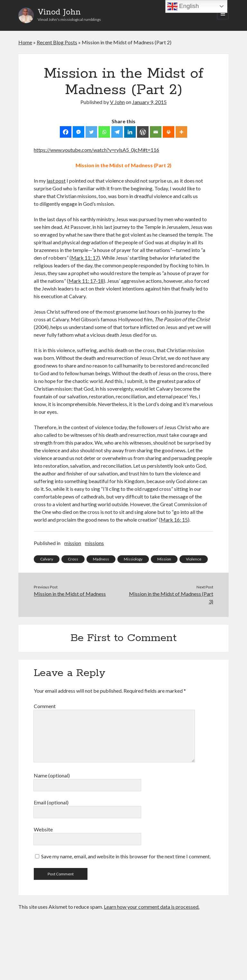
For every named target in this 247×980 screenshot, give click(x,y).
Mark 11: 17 (85, 258)
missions (94, 543)
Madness (101, 559)
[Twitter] (91, 132)
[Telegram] (117, 132)
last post (56, 181)
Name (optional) (52, 775)
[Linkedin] (130, 132)
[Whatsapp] (104, 132)
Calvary (47, 559)
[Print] (169, 132)
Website (43, 829)
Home (25, 42)
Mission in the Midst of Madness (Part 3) (171, 598)
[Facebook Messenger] (78, 132)
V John (117, 102)
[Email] (156, 132)
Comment (45, 706)
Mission (164, 559)
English (183, 6)
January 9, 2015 (149, 102)
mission (73, 543)
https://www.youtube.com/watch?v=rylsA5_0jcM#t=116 (96, 150)
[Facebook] (66, 132)
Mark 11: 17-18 (86, 281)
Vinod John (59, 12)
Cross (73, 559)
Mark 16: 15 (174, 520)
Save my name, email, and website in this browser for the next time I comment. (126, 856)
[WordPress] (143, 132)
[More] (181, 132)
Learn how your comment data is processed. (152, 907)
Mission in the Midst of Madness (70, 594)
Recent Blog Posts (57, 42)
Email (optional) (51, 802)
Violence (194, 559)
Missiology (133, 559)
